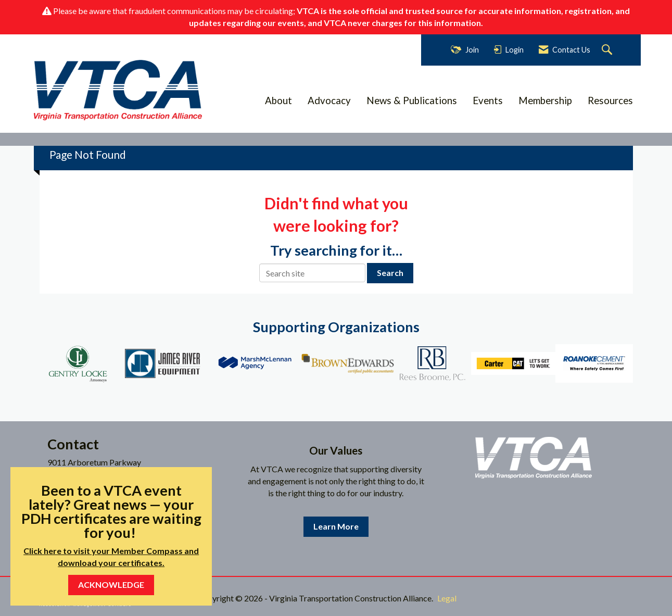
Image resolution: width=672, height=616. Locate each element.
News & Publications (412, 100)
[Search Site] (608, 50)
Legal (447, 598)
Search (390, 273)
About (278, 100)
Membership (545, 100)
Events (488, 100)
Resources (610, 100)
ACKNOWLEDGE (111, 584)
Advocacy (329, 100)
